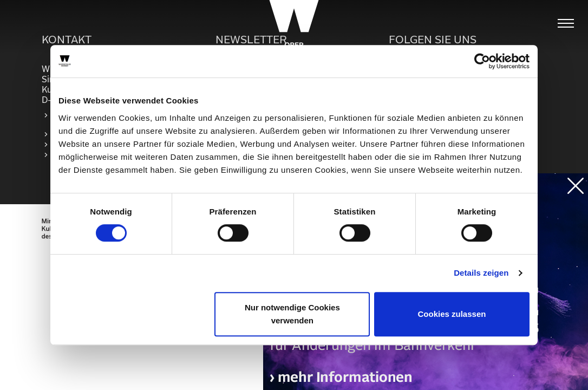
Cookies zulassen (452, 314)
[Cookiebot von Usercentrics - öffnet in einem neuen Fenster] (482, 61)
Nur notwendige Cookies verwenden (292, 314)
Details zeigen (481, 273)
